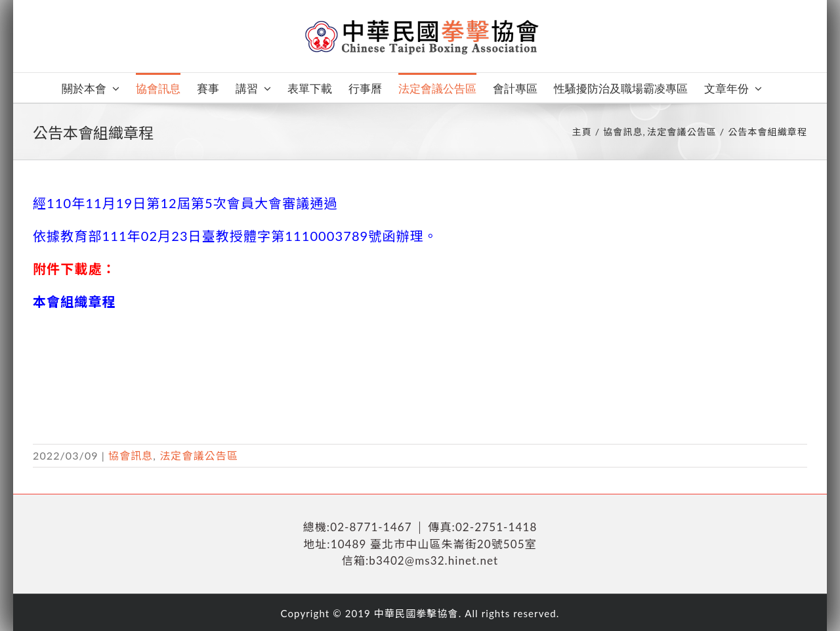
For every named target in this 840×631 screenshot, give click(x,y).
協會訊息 (131, 455)
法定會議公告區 (199, 455)
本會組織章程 (74, 301)
